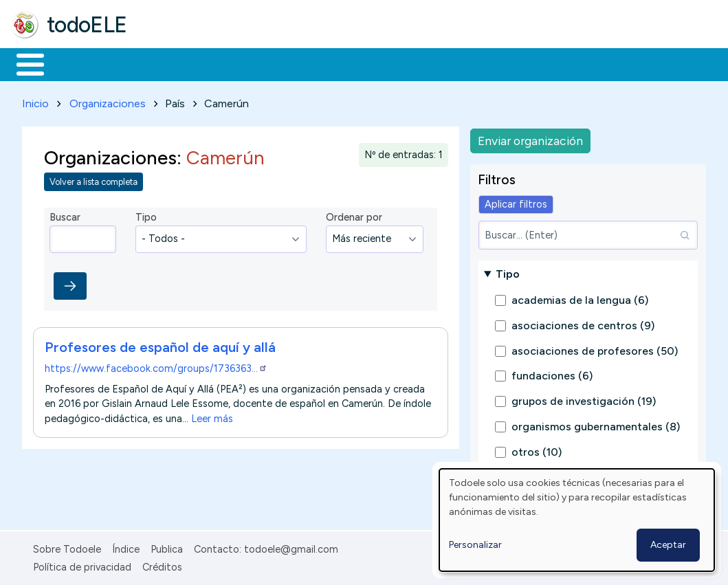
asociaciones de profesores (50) (595, 348)
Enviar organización (530, 138)
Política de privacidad (82, 565)
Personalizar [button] (475, 545)
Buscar (565, 63)
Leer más (212, 416)
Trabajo (248, 63)
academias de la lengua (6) (580, 298)
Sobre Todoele (67, 547)
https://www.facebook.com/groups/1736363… (156, 366)
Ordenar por (354, 215)
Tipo (146, 215)
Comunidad (503, 63)
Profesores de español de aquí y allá (160, 344)
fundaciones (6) (552, 374)
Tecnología (411, 63)
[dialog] (577, 520)
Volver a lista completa (93, 180)
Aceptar (668, 545)
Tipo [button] (508, 271)
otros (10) (537, 449)
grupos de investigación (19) (584, 399)
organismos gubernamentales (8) (596, 424)
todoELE (87, 25)
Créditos (162, 565)
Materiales (77, 63)
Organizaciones (108, 101)
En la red (325, 63)
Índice (126, 547)
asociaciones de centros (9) (583, 323)
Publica (167, 547)
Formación (166, 63)
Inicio (23, 63)
